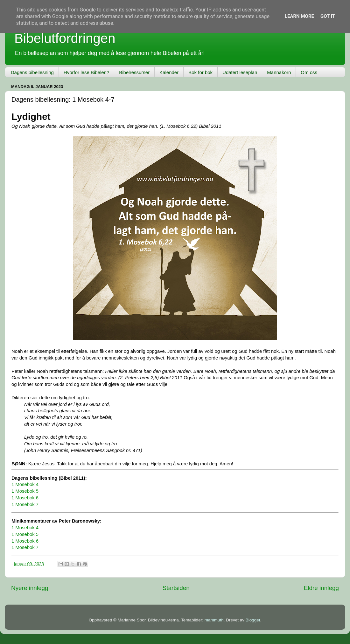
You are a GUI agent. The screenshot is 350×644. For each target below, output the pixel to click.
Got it (328, 16)
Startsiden (176, 588)
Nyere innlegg (30, 588)
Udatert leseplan (240, 72)
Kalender (169, 72)
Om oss (309, 72)
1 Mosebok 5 (25, 491)
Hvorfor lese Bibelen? (86, 72)
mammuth (214, 620)
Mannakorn (279, 72)
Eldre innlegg (321, 588)
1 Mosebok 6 (25, 498)
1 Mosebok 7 (25, 504)
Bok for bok (200, 72)
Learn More (299, 16)
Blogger (253, 620)
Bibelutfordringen (65, 38)
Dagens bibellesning (32, 72)
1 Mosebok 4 (25, 484)
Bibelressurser (134, 72)
